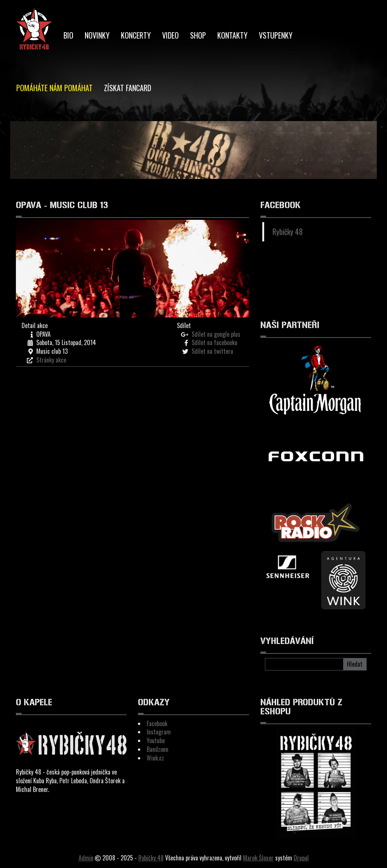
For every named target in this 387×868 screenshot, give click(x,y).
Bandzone (157, 749)
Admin (86, 858)
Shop (198, 35)
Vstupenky (276, 35)
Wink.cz (155, 758)
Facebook (157, 723)
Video (170, 35)
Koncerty (136, 35)
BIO (68, 35)
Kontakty (232, 35)
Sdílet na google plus (216, 334)
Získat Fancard (128, 88)
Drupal (301, 858)
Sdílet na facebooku (214, 342)
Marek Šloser (258, 858)
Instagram (159, 732)
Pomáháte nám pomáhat (54, 88)
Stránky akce (51, 360)
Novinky (97, 35)
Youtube (156, 740)
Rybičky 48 (288, 232)
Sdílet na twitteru (212, 351)
